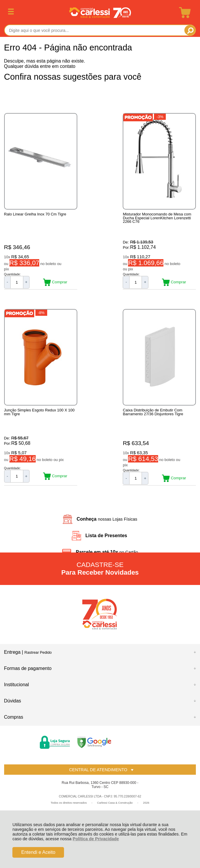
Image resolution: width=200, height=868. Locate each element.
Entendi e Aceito (38, 852)
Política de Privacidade (96, 839)
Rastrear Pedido (38, 654)
